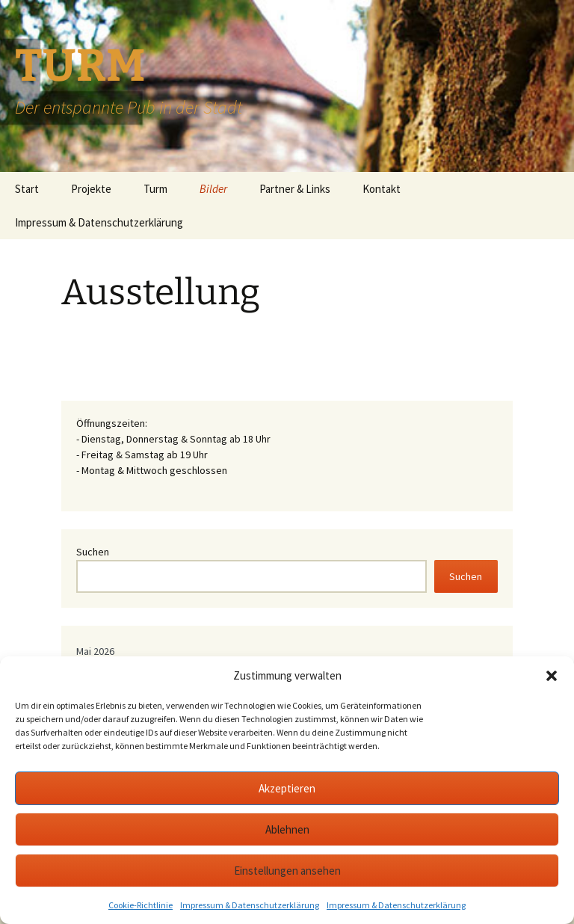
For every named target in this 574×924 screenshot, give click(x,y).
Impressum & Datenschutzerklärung (250, 905)
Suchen (93, 552)
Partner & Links (295, 189)
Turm (155, 189)
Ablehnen (287, 829)
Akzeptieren (287, 788)
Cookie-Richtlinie (141, 905)
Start (27, 189)
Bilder (213, 189)
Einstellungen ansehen (287, 871)
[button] (552, 676)
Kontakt (382, 189)
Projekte (91, 189)
